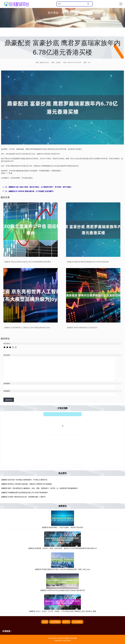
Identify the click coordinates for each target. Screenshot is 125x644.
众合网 (45, 622)
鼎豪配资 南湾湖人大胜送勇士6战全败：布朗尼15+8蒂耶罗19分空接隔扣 (27, 484)
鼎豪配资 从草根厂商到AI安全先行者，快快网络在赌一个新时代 (23, 497)
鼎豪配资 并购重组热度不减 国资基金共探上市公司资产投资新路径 (24, 493)
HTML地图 (73, 638)
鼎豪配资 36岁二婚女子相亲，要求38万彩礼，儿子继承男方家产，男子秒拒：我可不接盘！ (40, 187)
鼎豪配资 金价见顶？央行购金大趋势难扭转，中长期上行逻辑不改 (24, 480)
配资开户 (66, 622)
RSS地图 (66, 638)
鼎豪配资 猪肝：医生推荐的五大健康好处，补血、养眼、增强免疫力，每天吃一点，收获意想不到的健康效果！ (40, 488)
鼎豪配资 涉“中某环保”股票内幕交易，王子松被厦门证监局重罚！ (32, 191)
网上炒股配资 (77, 622)
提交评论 (9, 400)
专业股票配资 (55, 622)
